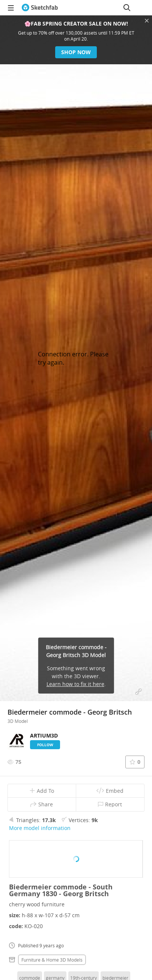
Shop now (76, 52)
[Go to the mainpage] (40, 8)
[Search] (127, 8)
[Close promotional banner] (147, 21)
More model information (40, 828)
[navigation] (11, 8)
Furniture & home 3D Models (52, 960)
